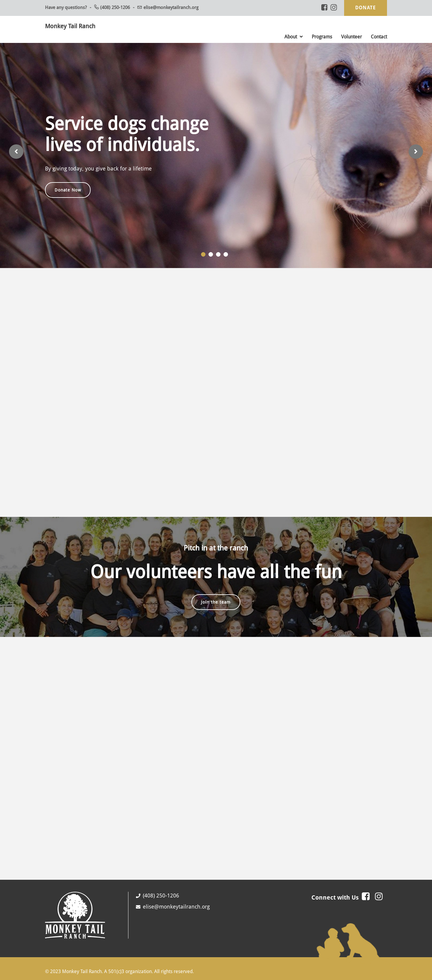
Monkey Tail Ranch (70, 26)
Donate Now (68, 190)
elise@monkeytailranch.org (171, 8)
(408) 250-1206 (115, 8)
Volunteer (351, 37)
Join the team (216, 602)
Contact (379, 37)
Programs (322, 37)
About (294, 37)
